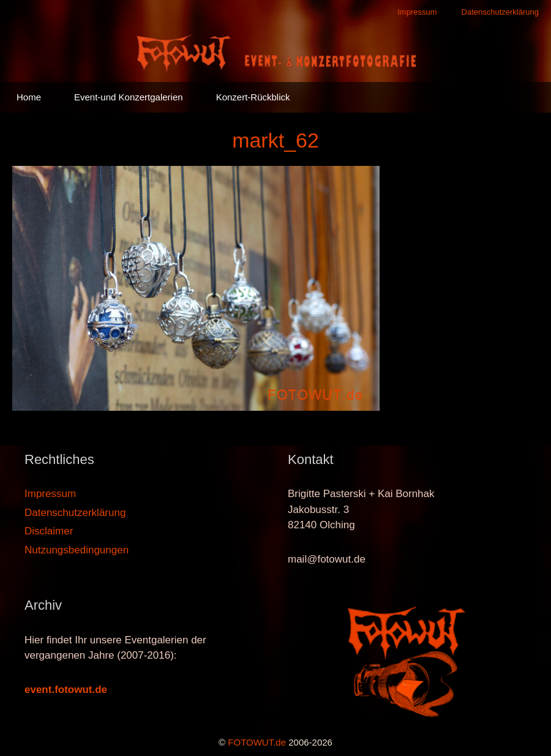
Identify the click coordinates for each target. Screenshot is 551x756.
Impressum (417, 12)
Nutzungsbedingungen (77, 550)
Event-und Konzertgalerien (129, 97)
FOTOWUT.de (257, 742)
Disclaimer (49, 531)
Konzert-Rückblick (253, 97)
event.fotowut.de (66, 690)
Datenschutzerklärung (500, 12)
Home (29, 97)
